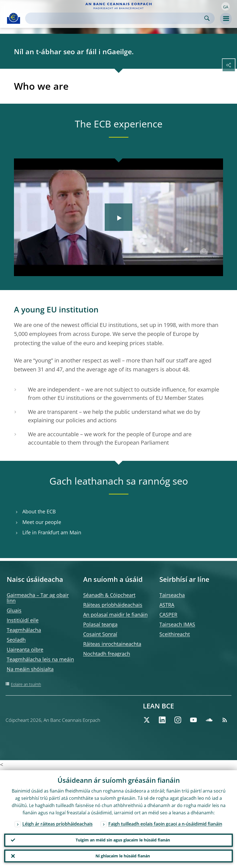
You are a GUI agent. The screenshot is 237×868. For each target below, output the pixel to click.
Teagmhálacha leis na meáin (40, 659)
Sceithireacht (175, 634)
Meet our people (42, 522)
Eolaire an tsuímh (26, 684)
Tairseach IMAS (177, 624)
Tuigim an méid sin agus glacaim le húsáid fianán (123, 839)
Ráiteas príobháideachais (113, 605)
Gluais (14, 610)
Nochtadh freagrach (107, 654)
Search (207, 18)
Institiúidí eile (23, 620)
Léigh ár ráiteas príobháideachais (58, 823)
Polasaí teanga (100, 624)
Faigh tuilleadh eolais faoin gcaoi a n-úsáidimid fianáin (165, 823)
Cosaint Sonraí (100, 634)
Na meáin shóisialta (30, 669)
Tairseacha (172, 595)
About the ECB (39, 512)
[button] (226, 6)
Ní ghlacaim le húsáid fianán (123, 856)
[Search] (115, 18)
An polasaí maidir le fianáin (115, 615)
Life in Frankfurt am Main (52, 533)
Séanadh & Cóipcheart (109, 595)
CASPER (168, 615)
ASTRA (167, 605)
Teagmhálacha (24, 630)
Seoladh (16, 640)
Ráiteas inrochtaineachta (112, 644)
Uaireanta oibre (25, 649)
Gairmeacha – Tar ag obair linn (38, 598)
